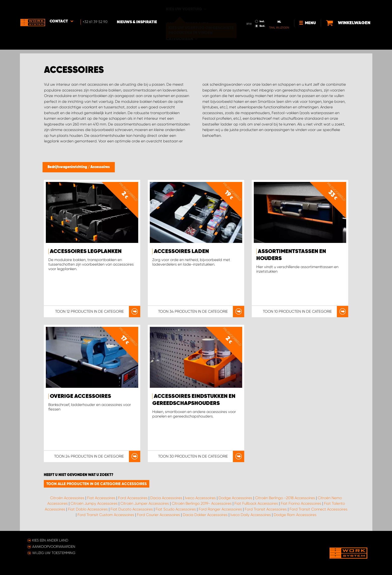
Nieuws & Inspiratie (138, 8)
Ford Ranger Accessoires (220, 509)
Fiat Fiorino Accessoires (301, 503)
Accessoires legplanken (86, 251)
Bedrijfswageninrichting (68, 167)
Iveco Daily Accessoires (251, 515)
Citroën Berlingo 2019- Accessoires (202, 503)
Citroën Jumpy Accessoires (94, 503)
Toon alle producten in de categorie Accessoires (97, 484)
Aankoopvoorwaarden (54, 547)
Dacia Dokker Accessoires (205, 515)
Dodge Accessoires (235, 498)
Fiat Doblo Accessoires (88, 509)
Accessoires (100, 167)
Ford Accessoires (133, 498)
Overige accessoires (80, 396)
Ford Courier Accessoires (158, 515)
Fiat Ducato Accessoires (132, 509)
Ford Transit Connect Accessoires (318, 509)
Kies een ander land (50, 540)
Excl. (263, 12)
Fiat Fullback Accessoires (256, 503)
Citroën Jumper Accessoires (145, 503)
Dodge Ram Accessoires (295, 515)
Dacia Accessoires (166, 498)
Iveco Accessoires (200, 498)
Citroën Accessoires (67, 498)
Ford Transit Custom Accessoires (106, 515)
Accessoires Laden (181, 251)
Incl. (263, 7)
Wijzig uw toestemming (54, 553)
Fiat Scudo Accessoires (176, 509)
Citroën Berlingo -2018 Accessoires (285, 498)
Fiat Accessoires (101, 498)
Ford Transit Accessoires (266, 509)
